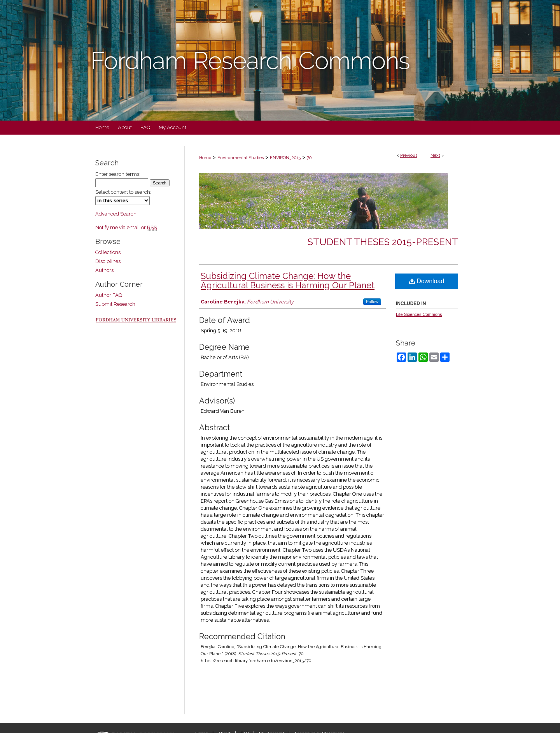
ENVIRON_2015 (285, 158)
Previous (409, 155)
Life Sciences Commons (419, 314)
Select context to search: (123, 192)
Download (427, 281)
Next (435, 155)
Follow (372, 302)
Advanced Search (116, 214)
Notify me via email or (126, 227)
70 (309, 158)
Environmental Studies (241, 158)
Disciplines (108, 261)
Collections (108, 252)
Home (205, 158)
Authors (104, 270)
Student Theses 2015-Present (383, 242)
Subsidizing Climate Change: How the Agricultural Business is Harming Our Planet (288, 281)
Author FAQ (109, 295)
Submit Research (115, 304)
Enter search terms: (118, 174)
